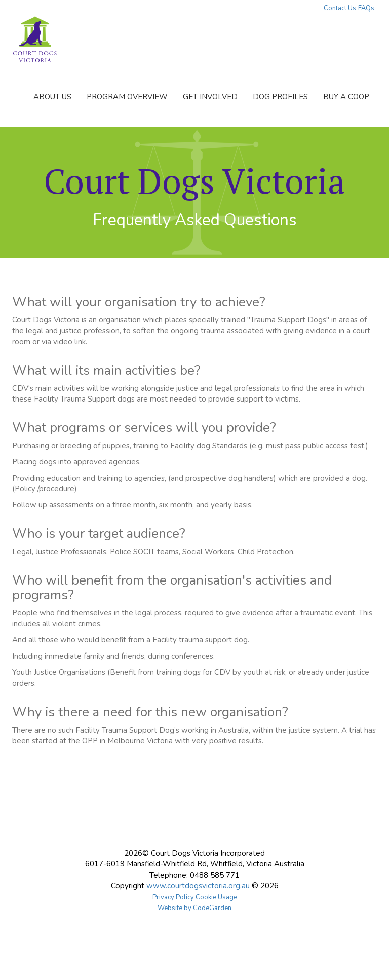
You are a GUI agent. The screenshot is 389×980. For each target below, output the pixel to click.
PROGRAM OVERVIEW (127, 97)
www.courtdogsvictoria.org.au (198, 886)
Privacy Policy (173, 897)
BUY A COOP (346, 97)
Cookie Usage (216, 897)
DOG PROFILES (280, 97)
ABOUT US (52, 97)
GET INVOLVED (210, 97)
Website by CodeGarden (194, 908)
